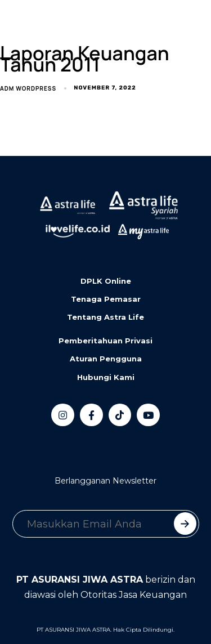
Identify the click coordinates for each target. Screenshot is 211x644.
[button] (59, 23)
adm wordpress (28, 88)
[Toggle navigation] (17, 23)
